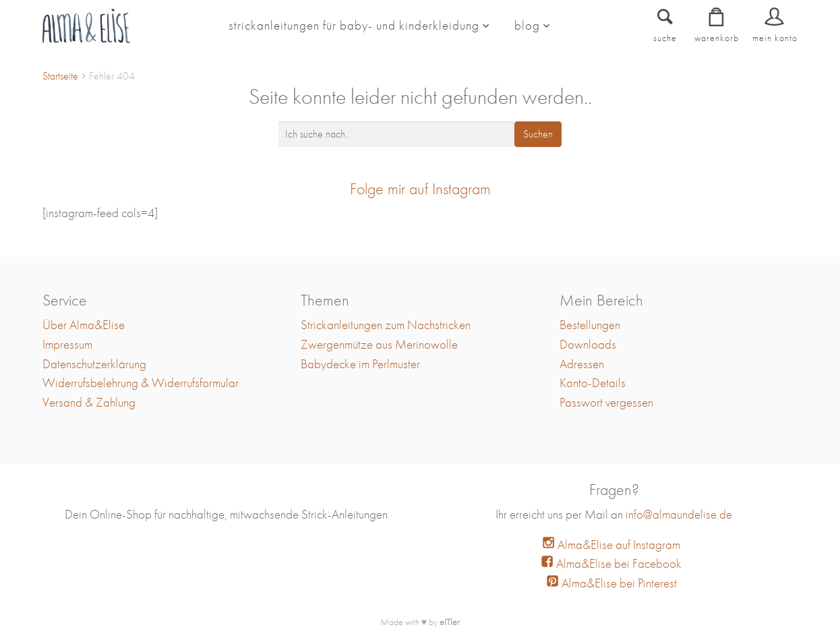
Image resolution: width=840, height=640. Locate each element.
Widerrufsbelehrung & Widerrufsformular (141, 383)
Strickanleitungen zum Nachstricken (386, 325)
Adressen (582, 364)
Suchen (538, 134)
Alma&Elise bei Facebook (611, 563)
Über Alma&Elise (84, 325)
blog (527, 25)
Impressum (67, 344)
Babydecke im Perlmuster (360, 364)
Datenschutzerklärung (94, 364)
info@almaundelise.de (679, 514)
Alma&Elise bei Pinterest (611, 583)
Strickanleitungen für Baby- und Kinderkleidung (354, 25)
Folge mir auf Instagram (420, 188)
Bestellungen (590, 325)
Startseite (60, 76)
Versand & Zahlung (89, 402)
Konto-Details (593, 383)
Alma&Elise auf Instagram (611, 545)
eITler (450, 622)
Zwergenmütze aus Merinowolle (379, 344)
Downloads (588, 344)
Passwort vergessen (606, 402)
